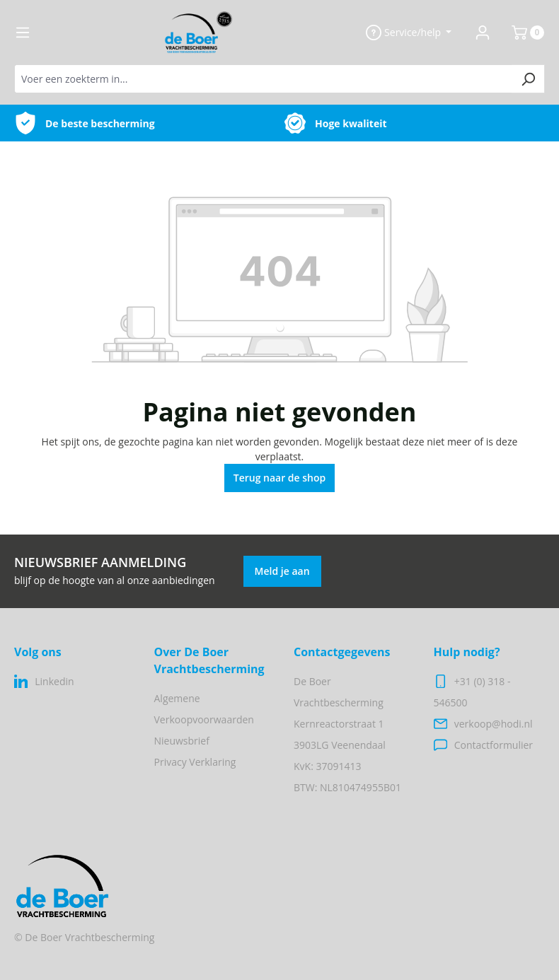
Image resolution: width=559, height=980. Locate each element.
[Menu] (23, 33)
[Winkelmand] (522, 33)
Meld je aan (282, 571)
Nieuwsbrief (182, 741)
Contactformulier (494, 745)
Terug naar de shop (280, 478)
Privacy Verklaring (195, 762)
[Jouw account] (483, 33)
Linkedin (54, 681)
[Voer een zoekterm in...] (263, 79)
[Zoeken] (528, 79)
